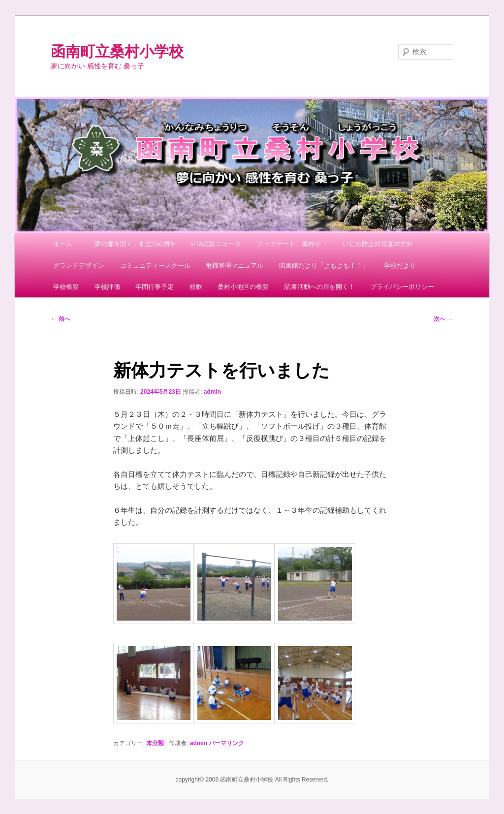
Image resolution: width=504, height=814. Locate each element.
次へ (443, 319)
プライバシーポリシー (402, 287)
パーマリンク (226, 743)
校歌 (196, 287)
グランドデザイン (79, 266)
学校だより (400, 266)
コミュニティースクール (155, 266)
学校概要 (66, 287)
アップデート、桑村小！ (292, 244)
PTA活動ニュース (216, 244)
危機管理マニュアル (235, 266)
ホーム (63, 244)
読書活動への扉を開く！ (320, 287)
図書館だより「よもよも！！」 (324, 266)
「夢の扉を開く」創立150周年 (132, 244)
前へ (60, 319)
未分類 (155, 743)
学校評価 (107, 287)
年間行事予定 (155, 287)
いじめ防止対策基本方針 (378, 244)
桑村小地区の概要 (243, 287)
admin (212, 392)
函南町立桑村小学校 (117, 51)
